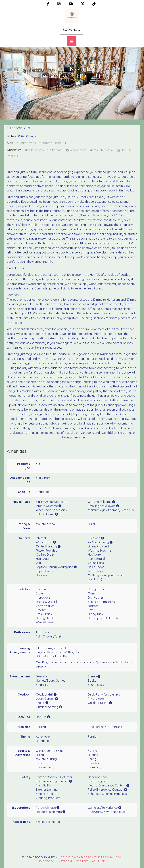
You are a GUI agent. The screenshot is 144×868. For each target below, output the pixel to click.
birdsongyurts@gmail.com (102, 857)
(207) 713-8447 (68, 857)
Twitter (83, 861)
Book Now (72, 30)
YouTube (98, 861)
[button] (4, 83)
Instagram (66, 861)
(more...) (12, 156)
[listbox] (72, 83)
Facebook (47, 861)
